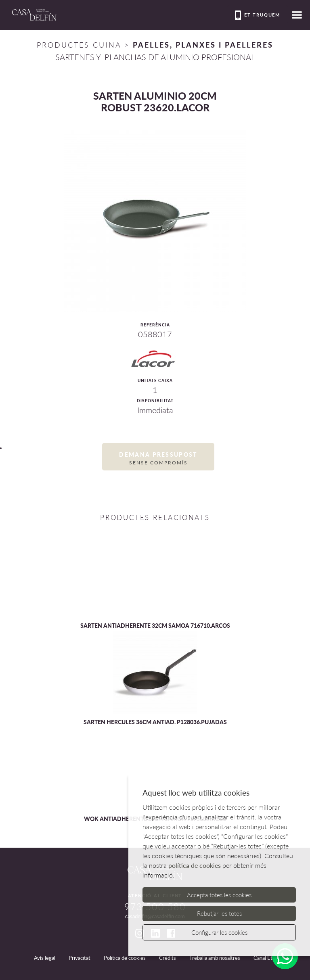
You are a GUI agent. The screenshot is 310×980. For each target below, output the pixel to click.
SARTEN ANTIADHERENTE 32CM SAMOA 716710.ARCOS (155, 626)
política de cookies (195, 865)
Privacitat (80, 958)
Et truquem (258, 15)
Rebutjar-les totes (219, 913)
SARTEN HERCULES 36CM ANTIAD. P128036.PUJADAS (155, 722)
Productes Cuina (79, 45)
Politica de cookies (125, 958)
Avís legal (45, 958)
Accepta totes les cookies (219, 895)
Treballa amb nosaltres (215, 958)
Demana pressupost (158, 459)
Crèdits (168, 958)
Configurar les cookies (219, 932)
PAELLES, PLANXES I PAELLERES (203, 45)
